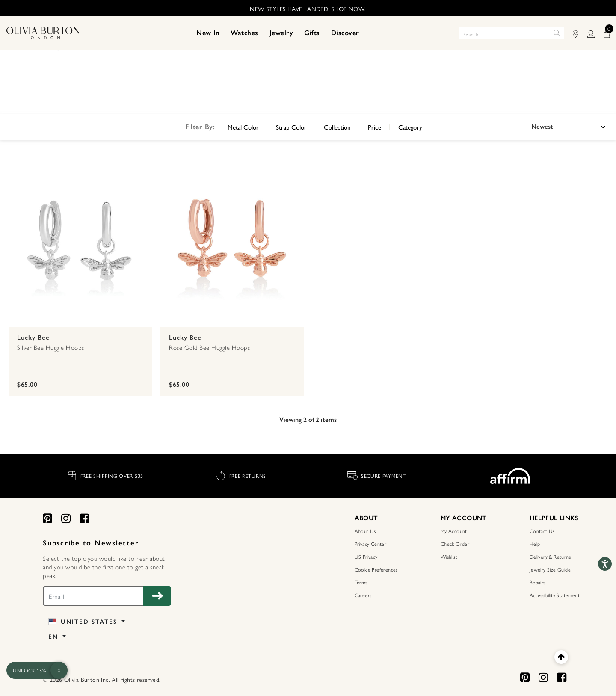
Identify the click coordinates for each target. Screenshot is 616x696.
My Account (454, 531)
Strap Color (291, 127)
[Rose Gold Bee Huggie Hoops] (232, 243)
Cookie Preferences (376, 569)
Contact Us (542, 531)
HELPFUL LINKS (554, 518)
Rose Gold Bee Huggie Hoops (209, 347)
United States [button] (84, 622)
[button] (208, 33)
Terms (361, 582)
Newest (542, 127)
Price (375, 127)
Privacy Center (371, 544)
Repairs (538, 582)
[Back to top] (561, 657)
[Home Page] (43, 32)
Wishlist (449, 557)
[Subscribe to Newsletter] (157, 596)
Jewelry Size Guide (550, 569)
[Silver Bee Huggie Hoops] (80, 243)
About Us (365, 531)
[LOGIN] (595, 33)
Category (410, 127)
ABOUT (366, 518)
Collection (337, 127)
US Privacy (366, 557)
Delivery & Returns (550, 557)
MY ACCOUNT (464, 518)
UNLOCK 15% (29, 670)
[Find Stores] (580, 33)
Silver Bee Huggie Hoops (51, 347)
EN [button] (55, 637)
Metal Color (243, 127)
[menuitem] (208, 33)
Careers (363, 595)
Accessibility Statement (555, 595)
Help (535, 544)
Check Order (455, 544)
